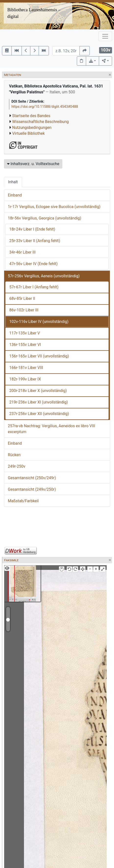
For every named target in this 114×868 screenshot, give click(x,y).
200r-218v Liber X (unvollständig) (38, 391)
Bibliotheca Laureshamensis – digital (34, 13)
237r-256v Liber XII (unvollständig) (39, 414)
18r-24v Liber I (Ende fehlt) (32, 229)
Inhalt (13, 182)
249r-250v (17, 466)
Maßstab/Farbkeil (23, 501)
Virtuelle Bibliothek (28, 133)
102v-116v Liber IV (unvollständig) (39, 322)
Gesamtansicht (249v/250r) (32, 489)
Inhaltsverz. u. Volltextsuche (33, 164)
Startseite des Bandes (31, 116)
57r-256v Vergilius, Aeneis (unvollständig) (44, 276)
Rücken (14, 455)
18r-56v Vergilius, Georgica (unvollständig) (45, 218)
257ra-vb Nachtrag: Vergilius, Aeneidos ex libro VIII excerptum (51, 429)
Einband (15, 195)
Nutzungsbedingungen (32, 128)
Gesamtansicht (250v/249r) (32, 478)
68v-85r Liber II (22, 299)
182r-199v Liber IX (25, 379)
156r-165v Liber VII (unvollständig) (39, 356)
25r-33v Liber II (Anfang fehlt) (35, 241)
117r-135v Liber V (25, 333)
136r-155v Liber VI (25, 345)
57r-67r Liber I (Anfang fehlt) (34, 287)
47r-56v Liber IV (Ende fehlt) (34, 264)
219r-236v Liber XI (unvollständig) (39, 402)
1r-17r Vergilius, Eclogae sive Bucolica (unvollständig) (54, 207)
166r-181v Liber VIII (26, 368)
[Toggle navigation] (105, 36)
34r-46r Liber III (23, 252)
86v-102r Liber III (24, 310)
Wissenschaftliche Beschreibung (40, 122)
